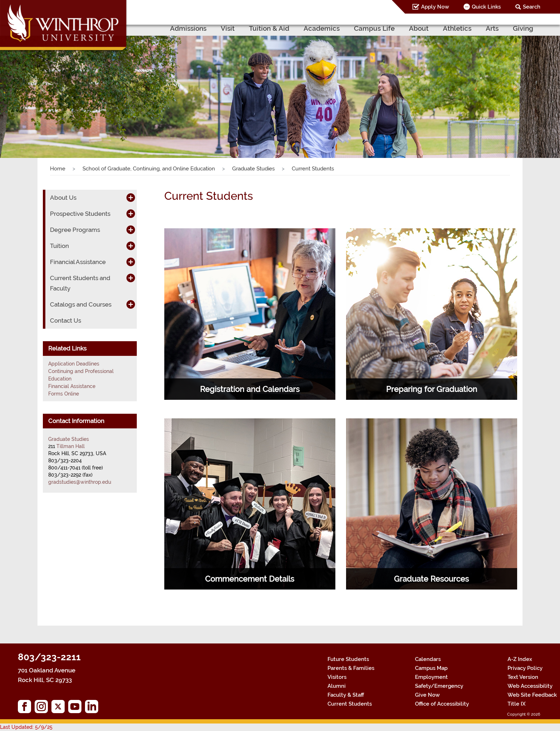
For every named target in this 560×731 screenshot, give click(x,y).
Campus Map (431, 668)
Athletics (457, 28)
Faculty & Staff (346, 695)
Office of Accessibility (442, 704)
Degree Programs (75, 230)
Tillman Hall (71, 446)
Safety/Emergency (439, 686)
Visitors (337, 677)
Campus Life (374, 28)
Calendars (428, 659)
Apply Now (435, 7)
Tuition (59, 246)
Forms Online (64, 394)
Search (532, 7)
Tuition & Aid (269, 28)
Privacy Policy (525, 668)
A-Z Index (520, 659)
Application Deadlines (74, 364)
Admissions (188, 28)
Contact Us (66, 320)
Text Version (523, 677)
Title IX (517, 704)
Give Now (427, 695)
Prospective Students (80, 214)
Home (58, 169)
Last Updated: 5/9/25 (26, 727)
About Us (63, 198)
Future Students (348, 659)
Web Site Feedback (532, 695)
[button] (42, 87)
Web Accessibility (530, 686)
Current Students (350, 704)
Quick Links (486, 7)
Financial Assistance (78, 262)
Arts (492, 28)
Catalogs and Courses (81, 304)
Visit (228, 28)
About (419, 28)
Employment (431, 677)
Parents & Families (351, 668)
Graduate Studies (253, 169)
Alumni (337, 686)
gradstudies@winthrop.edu (80, 482)
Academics (322, 28)
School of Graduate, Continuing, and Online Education (149, 169)
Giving (523, 28)
